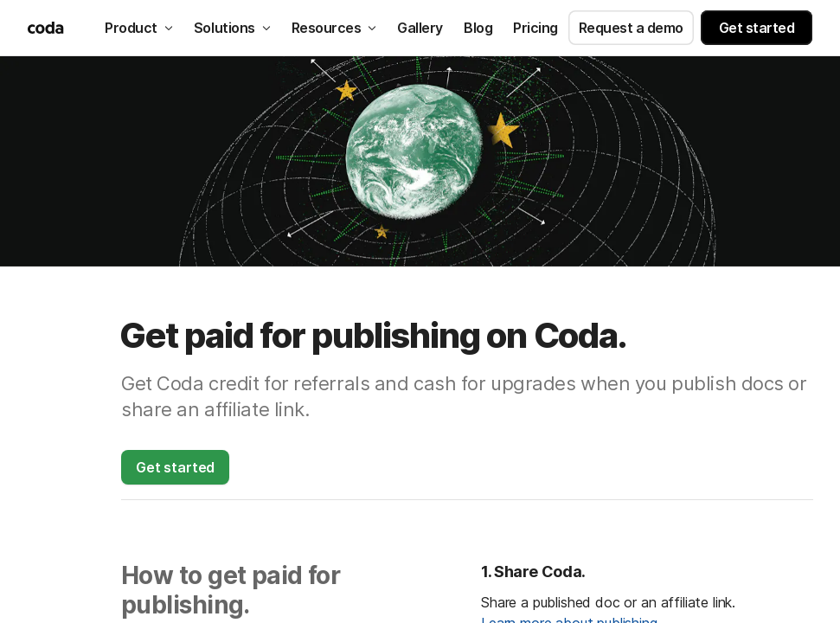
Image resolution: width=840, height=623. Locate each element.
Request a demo (631, 28)
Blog (478, 28)
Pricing (535, 28)
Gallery (420, 28)
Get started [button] (757, 28)
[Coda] (47, 28)
